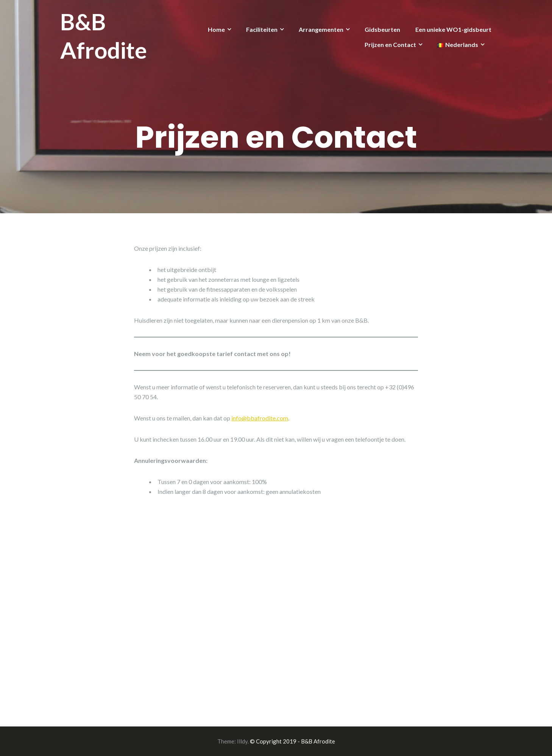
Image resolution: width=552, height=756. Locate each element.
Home (216, 29)
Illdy (242, 741)
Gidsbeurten (382, 29)
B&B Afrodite (104, 36)
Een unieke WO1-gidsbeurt (453, 29)
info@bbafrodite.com (260, 418)
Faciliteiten (262, 29)
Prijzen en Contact (390, 45)
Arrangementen (321, 29)
